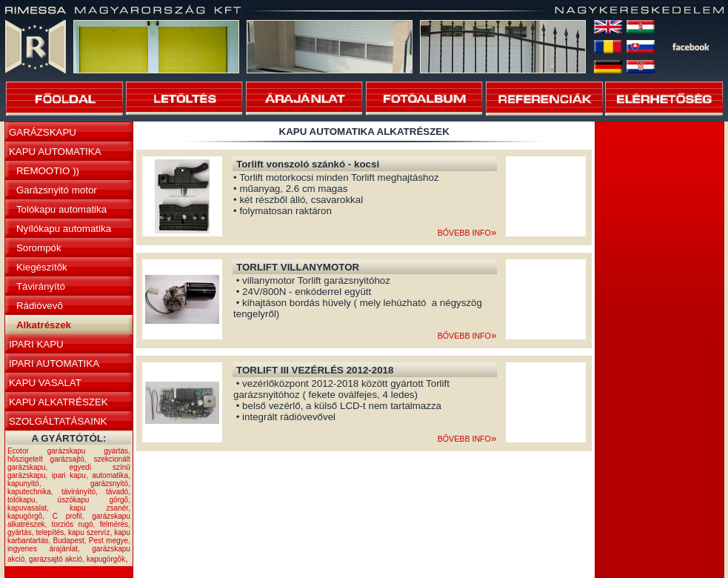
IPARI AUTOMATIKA (54, 363)
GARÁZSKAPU (43, 132)
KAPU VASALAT (45, 383)
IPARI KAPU (36, 344)
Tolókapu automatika (61, 209)
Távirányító (41, 286)
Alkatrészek (44, 325)
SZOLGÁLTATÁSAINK (58, 421)
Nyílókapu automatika (64, 229)
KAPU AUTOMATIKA (55, 152)
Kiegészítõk (42, 267)
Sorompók (39, 248)
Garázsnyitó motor (57, 190)
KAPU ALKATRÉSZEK (59, 402)
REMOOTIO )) (48, 171)
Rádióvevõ (40, 306)
